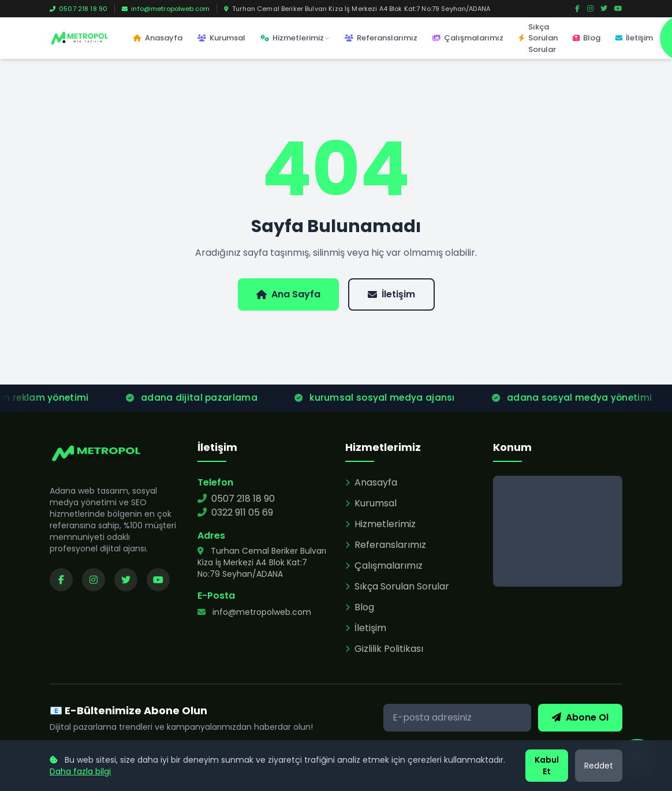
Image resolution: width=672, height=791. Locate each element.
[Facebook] (577, 9)
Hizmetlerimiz (295, 38)
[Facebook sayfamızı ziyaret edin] (61, 580)
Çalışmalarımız (468, 38)
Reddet (599, 766)
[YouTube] (618, 9)
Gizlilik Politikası (384, 649)
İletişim (634, 38)
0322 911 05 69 (235, 512)
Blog (587, 38)
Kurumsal (221, 38)
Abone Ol (580, 717)
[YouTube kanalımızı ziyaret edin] (158, 580)
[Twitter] (604, 9)
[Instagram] (590, 9)
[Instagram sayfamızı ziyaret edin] (94, 580)
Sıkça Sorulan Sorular (538, 38)
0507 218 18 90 (79, 9)
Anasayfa (158, 38)
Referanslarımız (381, 38)
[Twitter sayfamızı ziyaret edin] (126, 580)
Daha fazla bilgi (80, 771)
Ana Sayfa (288, 294)
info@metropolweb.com (166, 9)
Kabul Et (547, 766)
